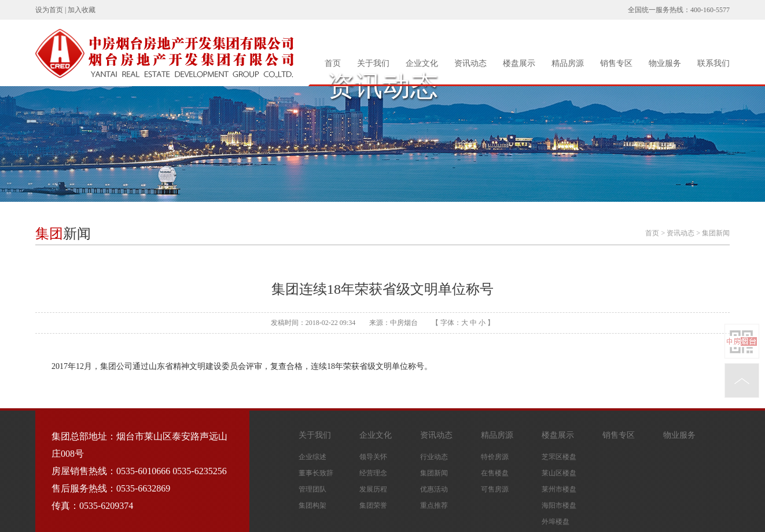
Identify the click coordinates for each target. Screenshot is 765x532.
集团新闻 (716, 233)
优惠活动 (434, 489)
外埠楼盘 (556, 522)
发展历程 (373, 489)
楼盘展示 (519, 63)
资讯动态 (470, 63)
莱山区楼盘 (559, 473)
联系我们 (713, 63)
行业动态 (434, 457)
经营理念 (373, 473)
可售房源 (495, 489)
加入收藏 (82, 10)
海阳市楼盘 (559, 505)
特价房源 (495, 457)
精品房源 (568, 63)
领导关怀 (373, 457)
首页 (333, 63)
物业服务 (665, 63)
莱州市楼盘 (559, 489)
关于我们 (373, 63)
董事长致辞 (316, 473)
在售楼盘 (495, 473)
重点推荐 (434, 505)
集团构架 (312, 505)
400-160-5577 (710, 10)
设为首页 (49, 10)
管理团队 (312, 489)
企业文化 (422, 63)
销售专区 (616, 63)
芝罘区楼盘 (559, 457)
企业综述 (312, 457)
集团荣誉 (373, 505)
